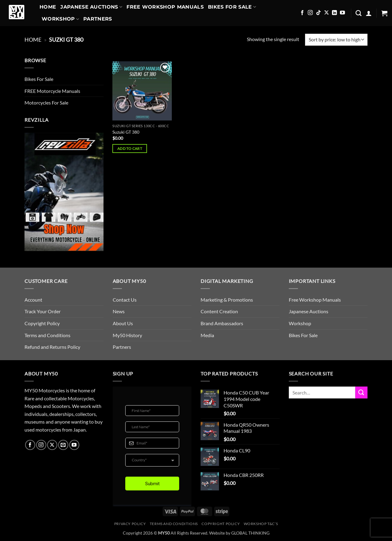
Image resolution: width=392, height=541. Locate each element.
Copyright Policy (42, 323)
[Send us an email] (63, 445)
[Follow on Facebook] (302, 13)
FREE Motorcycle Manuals (52, 91)
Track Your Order (43, 311)
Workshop (60, 19)
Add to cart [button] (130, 149)
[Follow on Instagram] (310, 13)
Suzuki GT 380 (126, 132)
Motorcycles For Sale (46, 103)
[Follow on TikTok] (318, 13)
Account (33, 300)
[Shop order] (336, 40)
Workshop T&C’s (261, 524)
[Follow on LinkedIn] (334, 13)
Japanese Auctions (91, 7)
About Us (123, 323)
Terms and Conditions (47, 335)
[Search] (358, 13)
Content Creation (219, 311)
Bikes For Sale (232, 7)
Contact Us (125, 300)
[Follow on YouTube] (342, 13)
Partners (98, 19)
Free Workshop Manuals (165, 7)
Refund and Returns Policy (52, 347)
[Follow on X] (326, 13)
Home (48, 7)
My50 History (127, 335)
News (119, 311)
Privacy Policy (130, 524)
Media (207, 335)
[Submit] (361, 392)
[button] (369, 13)
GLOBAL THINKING (250, 533)
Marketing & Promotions (227, 300)
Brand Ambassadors (222, 323)
